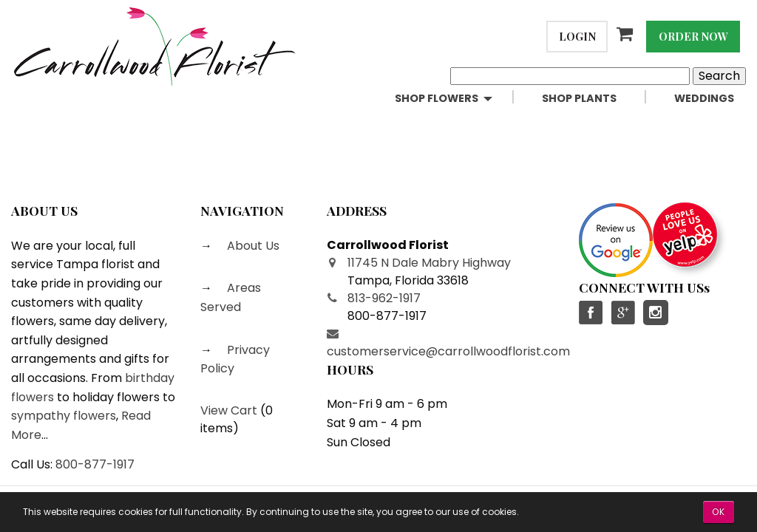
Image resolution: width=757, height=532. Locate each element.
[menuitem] (456, 99)
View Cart (229, 410)
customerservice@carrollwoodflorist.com (448, 351)
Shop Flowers (437, 98)
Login (577, 36)
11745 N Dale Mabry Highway (429, 263)
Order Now (693, 36)
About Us (252, 246)
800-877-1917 (95, 464)
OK (719, 512)
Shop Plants (579, 98)
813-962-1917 (384, 298)
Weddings (704, 98)
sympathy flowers (64, 416)
